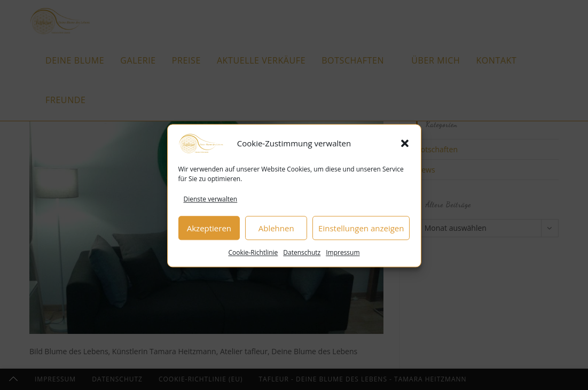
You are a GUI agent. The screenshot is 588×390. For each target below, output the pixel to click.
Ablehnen (276, 233)
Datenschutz (302, 257)
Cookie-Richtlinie (253, 257)
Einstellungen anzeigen (361, 233)
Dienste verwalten (211, 204)
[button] (405, 148)
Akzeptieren (209, 233)
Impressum (343, 257)
